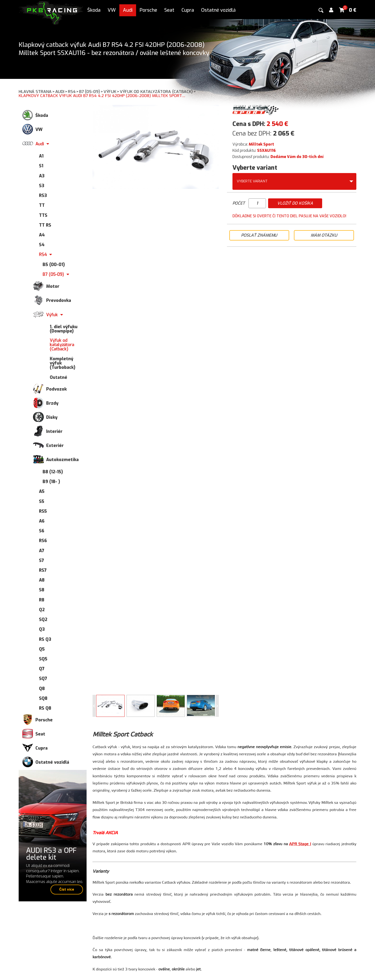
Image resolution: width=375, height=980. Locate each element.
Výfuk (112, 92)
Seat (169, 10)
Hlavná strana (37, 92)
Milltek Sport (261, 144)
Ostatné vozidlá (218, 10)
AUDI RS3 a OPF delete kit (51, 854)
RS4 (74, 92)
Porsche (148, 10)
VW (112, 10)
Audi (128, 10)
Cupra (188, 10)
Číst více (67, 889)
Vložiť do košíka (295, 203)
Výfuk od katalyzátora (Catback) (158, 92)
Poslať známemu (259, 235)
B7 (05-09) (91, 92)
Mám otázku (324, 235)
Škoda (94, 10)
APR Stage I (300, 844)
